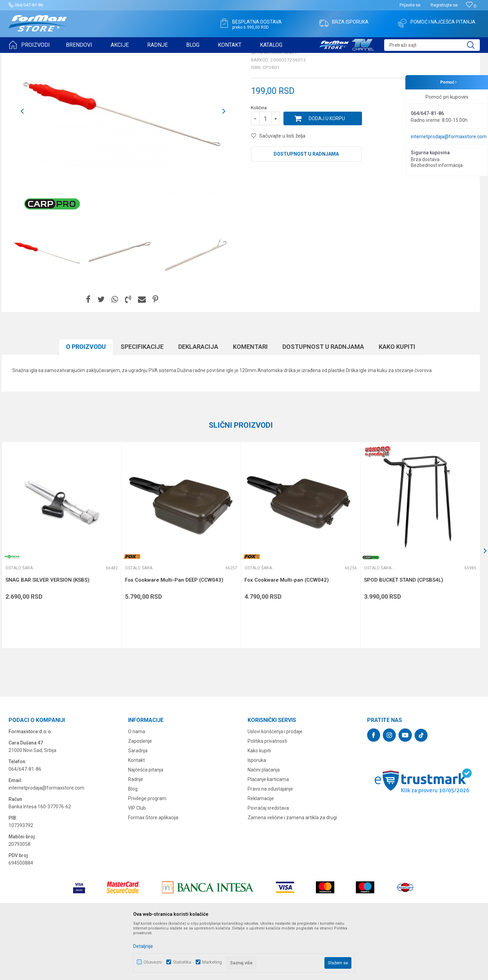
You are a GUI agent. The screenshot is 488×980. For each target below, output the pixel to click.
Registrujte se (444, 5)
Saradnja (138, 804)
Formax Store (21, 57)
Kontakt (136, 813)
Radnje (136, 832)
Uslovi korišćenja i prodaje (275, 784)
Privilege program (147, 851)
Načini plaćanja (264, 823)
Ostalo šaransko (144, 57)
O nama (137, 784)
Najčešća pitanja (146, 823)
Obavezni (153, 962)
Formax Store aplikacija (153, 870)
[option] (47, 305)
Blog (133, 842)
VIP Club (137, 861)
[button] (432, 45)
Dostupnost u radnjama (306, 207)
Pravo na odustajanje (270, 842)
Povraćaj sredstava (268, 861)
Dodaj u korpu (327, 171)
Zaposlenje (140, 794)
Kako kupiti (259, 804)
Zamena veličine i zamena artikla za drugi (292, 870)
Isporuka (257, 813)
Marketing (212, 962)
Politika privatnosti (267, 794)
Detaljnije (143, 946)
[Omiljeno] (471, 6)
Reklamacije (261, 851)
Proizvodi (47, 57)
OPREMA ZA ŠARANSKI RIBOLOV (92, 57)
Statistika (182, 962)
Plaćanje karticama (268, 832)
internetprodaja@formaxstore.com (449, 137)
